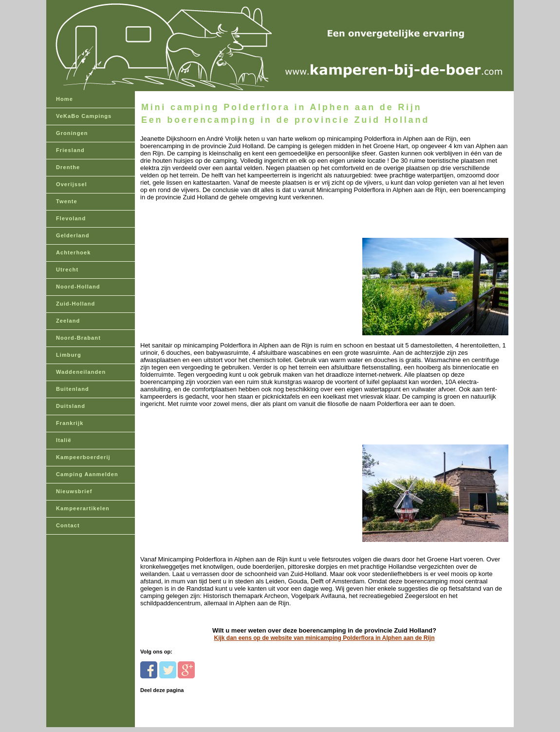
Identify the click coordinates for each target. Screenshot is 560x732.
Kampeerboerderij (83, 457)
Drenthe (68, 167)
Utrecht (67, 270)
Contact (68, 525)
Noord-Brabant (78, 338)
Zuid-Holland (75, 304)
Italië (64, 440)
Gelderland (73, 235)
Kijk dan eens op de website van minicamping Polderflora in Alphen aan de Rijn (325, 638)
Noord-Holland (78, 287)
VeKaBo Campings (84, 116)
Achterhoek (74, 252)
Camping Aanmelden (87, 474)
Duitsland (71, 406)
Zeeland (68, 321)
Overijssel (72, 184)
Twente (67, 201)
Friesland (70, 150)
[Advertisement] (207, 276)
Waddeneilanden (81, 372)
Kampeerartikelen (83, 508)
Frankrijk (70, 423)
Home (65, 99)
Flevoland (71, 218)
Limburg (69, 355)
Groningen (72, 133)
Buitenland (73, 389)
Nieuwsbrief (74, 491)
